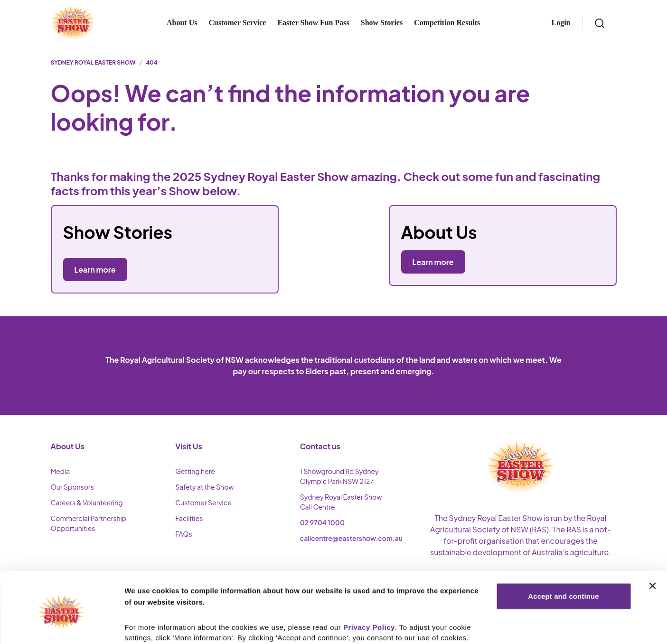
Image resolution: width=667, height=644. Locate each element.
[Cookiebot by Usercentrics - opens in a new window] (61, 625)
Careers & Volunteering (87, 502)
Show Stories (382, 23)
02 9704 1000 (322, 522)
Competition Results (447, 23)
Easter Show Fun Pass (313, 23)
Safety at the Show (204, 487)
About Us (182, 23)
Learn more (433, 262)
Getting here (195, 471)
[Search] (600, 23)
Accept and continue (563, 557)
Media (61, 471)
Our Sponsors (72, 487)
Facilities (189, 518)
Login (561, 23)
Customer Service (237, 23)
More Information (154, 625)
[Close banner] (652, 547)
